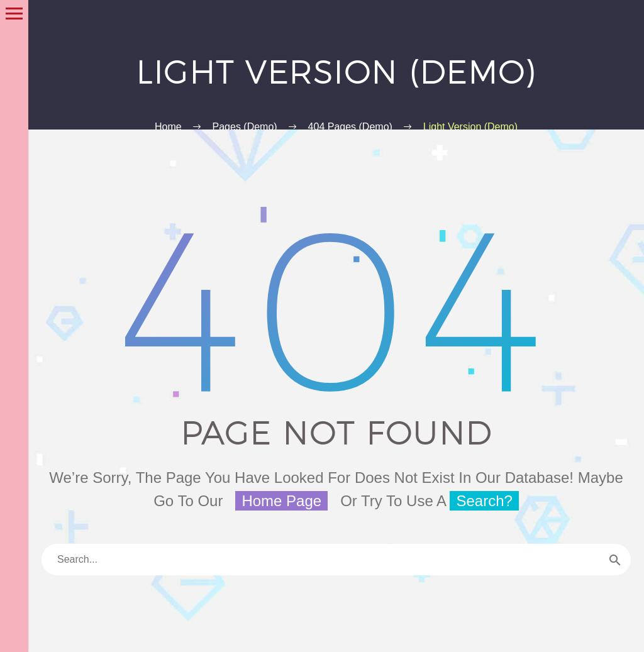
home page (281, 501)
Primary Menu (14, 14)
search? (484, 501)
